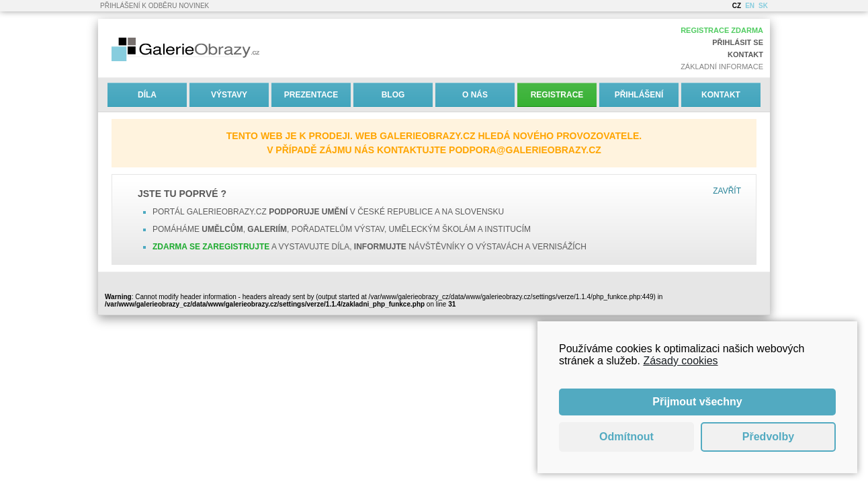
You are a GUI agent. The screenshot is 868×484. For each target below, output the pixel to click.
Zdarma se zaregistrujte (211, 247)
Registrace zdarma (722, 30)
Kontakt (745, 54)
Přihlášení (639, 95)
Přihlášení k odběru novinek (155, 6)
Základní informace (722, 67)
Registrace (557, 95)
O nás (475, 95)
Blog (393, 95)
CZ (737, 6)
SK (763, 6)
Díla (147, 95)
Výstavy (229, 95)
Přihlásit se (738, 42)
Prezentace (311, 95)
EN (750, 6)
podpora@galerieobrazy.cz (525, 150)
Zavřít (727, 191)
